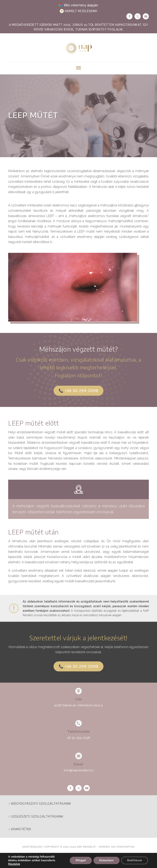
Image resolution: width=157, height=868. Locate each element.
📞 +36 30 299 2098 (78, 390)
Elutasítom (106, 860)
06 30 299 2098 (78, 738)
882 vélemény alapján (81, 5)
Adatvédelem (32, 847)
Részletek (14, 864)
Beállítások (134, 860)
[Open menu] (78, 68)
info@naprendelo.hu (79, 770)
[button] (79, 11)
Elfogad (80, 860)
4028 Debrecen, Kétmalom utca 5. (78, 705)
